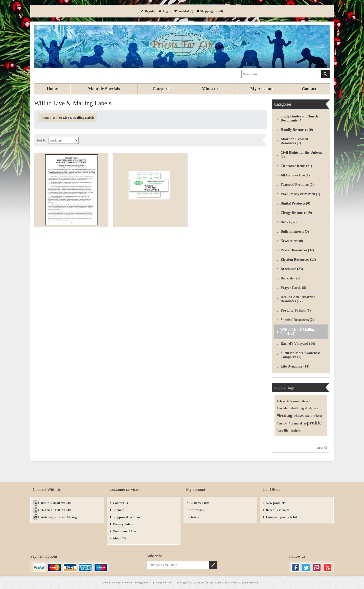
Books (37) (289, 222)
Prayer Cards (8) (293, 288)
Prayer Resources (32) (297, 250)
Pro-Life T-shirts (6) (296, 310)
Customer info (199, 503)
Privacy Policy (123, 524)
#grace (314, 408)
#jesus (318, 416)
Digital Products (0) (295, 203)
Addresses (196, 510)
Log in (167, 11)
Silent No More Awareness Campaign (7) (300, 355)
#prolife (313, 423)
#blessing (293, 401)
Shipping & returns (126, 517)
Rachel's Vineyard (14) (298, 344)
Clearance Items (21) (296, 166)
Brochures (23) (292, 269)
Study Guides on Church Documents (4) (299, 118)
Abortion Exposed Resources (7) (294, 141)
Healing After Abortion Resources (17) (298, 299)
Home (45, 118)
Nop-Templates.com (161, 582)
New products (276, 503)
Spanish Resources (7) (297, 320)
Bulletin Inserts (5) (295, 231)
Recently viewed (277, 510)
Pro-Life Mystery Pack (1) (300, 194)
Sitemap (119, 510)
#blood (306, 401)
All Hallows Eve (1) (295, 175)
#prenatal (295, 423)
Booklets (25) (290, 278)
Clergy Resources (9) (296, 213)
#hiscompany (303, 416)
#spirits (295, 431)
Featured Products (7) (297, 185)
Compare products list (282, 517)
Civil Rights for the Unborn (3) (301, 155)
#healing (285, 415)
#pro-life (283, 431)
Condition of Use (124, 531)
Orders (194, 517)
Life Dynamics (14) (295, 366)
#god (304, 408)
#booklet (283, 408)
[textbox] (281, 74)
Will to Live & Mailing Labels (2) (298, 332)
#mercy (282, 423)
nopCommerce (124, 582)
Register (150, 11)
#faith (294, 408)
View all (322, 448)
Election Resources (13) (298, 260)
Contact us (120, 503)
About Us (119, 538)
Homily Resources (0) (297, 130)
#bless (281, 401)
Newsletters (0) (292, 241)
